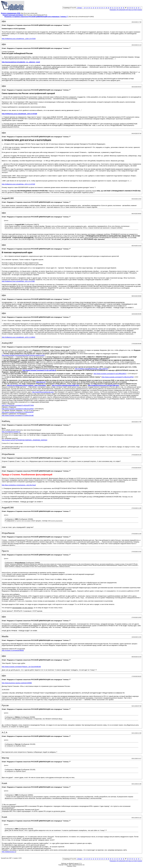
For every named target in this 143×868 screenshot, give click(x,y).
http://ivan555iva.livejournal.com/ (43, 392)
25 (100, 8)
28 (106, 8)
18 (85, 8)
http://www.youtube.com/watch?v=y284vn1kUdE (18, 415)
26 (102, 8)
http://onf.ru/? (41, 382)
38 (128, 8)
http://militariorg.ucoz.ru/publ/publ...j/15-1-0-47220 (19, 114)
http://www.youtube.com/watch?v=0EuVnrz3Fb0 (118, 377)
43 (139, 8)
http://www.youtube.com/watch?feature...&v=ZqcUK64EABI (21, 667)
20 (89, 8)
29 (108, 8)
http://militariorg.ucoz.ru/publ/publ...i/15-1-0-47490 (18, 281)
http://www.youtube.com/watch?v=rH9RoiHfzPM (18, 412)
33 (117, 8)
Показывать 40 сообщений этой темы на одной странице (126, 10)
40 (132, 8)
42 (136, 8)
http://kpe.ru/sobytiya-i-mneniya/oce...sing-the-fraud (19, 485)
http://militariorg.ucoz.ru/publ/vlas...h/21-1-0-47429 (18, 184)
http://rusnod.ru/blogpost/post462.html (65, 385)
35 (121, 8)
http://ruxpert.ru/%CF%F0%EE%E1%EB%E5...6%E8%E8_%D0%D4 (25, 440)
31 (113, 8)
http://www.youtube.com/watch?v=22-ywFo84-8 (39, 370)
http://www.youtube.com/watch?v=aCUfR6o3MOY (110, 374)
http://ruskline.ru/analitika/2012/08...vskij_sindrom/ (92, 369)
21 (91, 8)
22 (93, 8)
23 (96, 8)
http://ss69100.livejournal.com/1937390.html (103, 385)
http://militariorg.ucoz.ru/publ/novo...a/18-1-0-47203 (19, 39)
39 (130, 8)
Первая (79, 8)
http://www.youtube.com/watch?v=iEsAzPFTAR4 (18, 405)
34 (119, 8)
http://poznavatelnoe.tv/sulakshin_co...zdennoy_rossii (21, 62)
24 (98, 8)
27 (104, 8)
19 (87, 8)
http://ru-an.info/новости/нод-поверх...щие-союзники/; (27, 385)
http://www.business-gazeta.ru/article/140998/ (17, 683)
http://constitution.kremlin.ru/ (11, 432)
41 (134, 8)
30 (111, 8)
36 (124, 8)
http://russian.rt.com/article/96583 (13, 650)
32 (115, 8)
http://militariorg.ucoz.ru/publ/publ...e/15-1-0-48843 (18, 337)
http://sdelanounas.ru (9, 852)
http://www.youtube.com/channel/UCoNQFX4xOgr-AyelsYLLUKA (23, 355)
